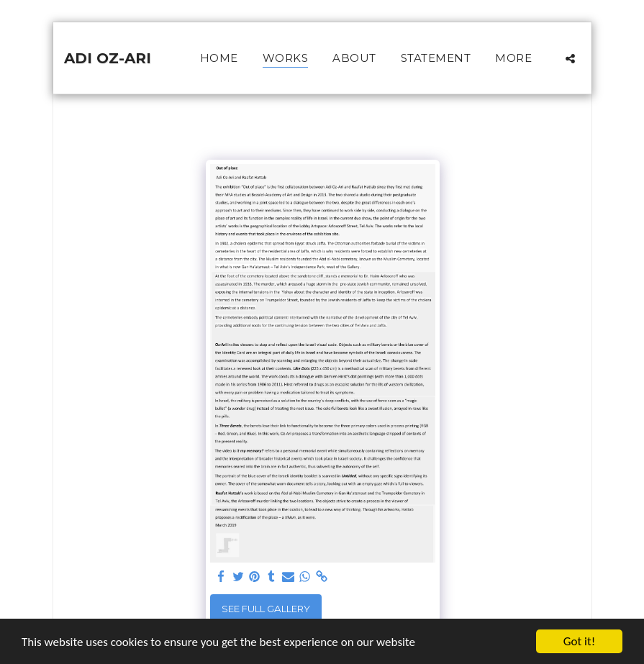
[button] (570, 58)
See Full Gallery (266, 609)
